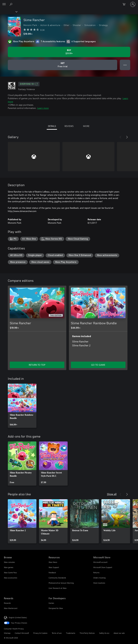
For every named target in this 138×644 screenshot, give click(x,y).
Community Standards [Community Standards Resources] (57, 578)
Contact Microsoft (22, 633)
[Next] (127, 137)
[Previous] (120, 137)
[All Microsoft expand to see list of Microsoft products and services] (4, 4)
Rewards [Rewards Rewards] (7, 603)
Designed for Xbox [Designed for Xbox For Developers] (56, 608)
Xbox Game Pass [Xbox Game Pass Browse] (10, 573)
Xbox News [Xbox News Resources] (53, 562)
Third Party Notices (87, 633)
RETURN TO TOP (37, 365)
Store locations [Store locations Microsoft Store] (99, 583)
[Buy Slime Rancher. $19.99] (69, 52)
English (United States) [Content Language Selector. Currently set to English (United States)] (18, 617)
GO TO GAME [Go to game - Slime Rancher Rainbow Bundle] (98, 365)
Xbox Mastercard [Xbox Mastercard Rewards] (11, 608)
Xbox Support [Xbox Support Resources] (54, 567)
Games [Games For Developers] (51, 603)
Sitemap (7, 633)
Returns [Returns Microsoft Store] (96, 573)
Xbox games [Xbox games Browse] (9, 567)
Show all (112, 494)
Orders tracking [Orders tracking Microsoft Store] (99, 578)
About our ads (119, 633)
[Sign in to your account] (133, 4)
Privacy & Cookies (40, 633)
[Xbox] (9, 12)
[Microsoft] (69, 2)
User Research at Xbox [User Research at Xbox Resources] (58, 588)
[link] (22, 406)
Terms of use (57, 633)
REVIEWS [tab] (69, 126)
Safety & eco (104, 633)
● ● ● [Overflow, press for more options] (125, 65)
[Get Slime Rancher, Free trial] (62, 65)
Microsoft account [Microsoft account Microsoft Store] (100, 562)
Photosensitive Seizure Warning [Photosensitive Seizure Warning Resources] (61, 583)
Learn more (43, 108)
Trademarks (71, 633)
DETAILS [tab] (52, 126)
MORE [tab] (86, 126)
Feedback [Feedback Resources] (52, 573)
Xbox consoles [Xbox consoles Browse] (9, 562)
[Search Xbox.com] (11, 4)
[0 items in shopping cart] (125, 4)
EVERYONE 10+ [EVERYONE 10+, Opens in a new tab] (29, 84)
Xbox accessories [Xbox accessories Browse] (11, 578)
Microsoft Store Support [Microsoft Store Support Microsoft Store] (103, 567)
